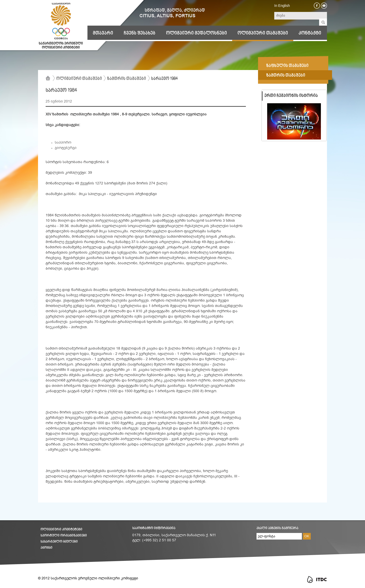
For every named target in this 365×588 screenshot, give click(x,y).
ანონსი (47, 548)
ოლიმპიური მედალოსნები (196, 33)
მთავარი (103, 33)
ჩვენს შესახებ (140, 33)
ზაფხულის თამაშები (287, 66)
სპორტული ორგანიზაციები (64, 536)
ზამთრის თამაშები (126, 79)
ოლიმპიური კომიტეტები (61, 530)
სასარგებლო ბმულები (59, 542)
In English (282, 6)
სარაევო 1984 (164, 79)
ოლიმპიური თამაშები (263, 33)
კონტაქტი (310, 33)
